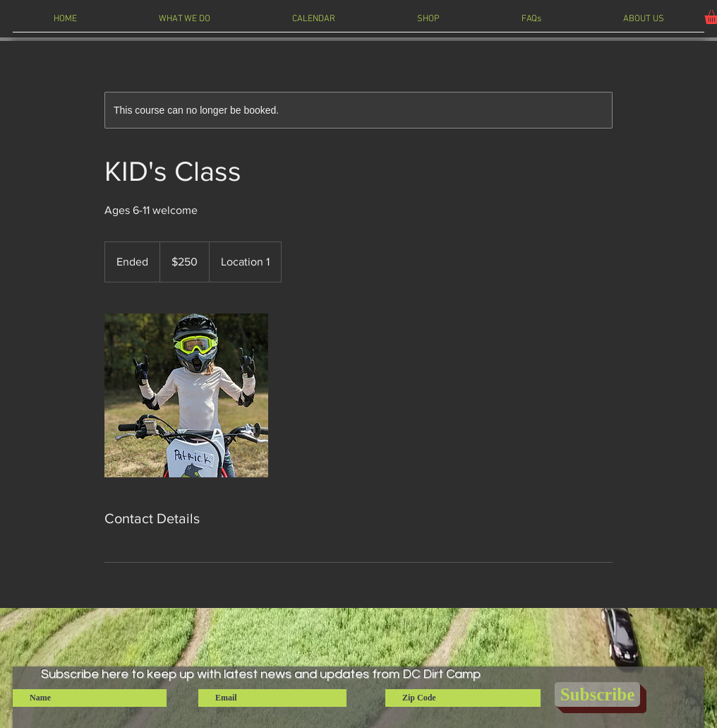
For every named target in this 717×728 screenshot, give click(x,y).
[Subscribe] (597, 694)
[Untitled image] (186, 395)
